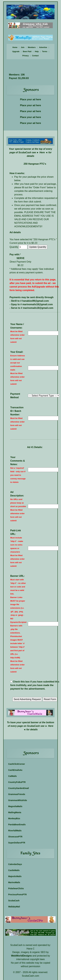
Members (32, 47)
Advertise (43, 47)
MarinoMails (14, 882)
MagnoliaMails (15, 806)
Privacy (26, 56)
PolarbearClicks (16, 888)
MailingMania (15, 812)
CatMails (12, 776)
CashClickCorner (17, 764)
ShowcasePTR (15, 837)
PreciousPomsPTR (17, 895)
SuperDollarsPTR (17, 843)
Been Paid (27, 52)
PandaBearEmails (17, 825)
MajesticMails (15, 876)
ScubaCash (14, 901)
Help (37, 52)
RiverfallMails (15, 831)
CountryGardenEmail (19, 788)
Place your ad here (30, 99)
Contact (35, 56)
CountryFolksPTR (17, 782)
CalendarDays (15, 864)
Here (42, 152)
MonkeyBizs (14, 818)
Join (23, 47)
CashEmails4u (15, 770)
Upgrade (16, 52)
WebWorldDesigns (21, 956)
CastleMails (14, 870)
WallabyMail (14, 907)
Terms (45, 52)
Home (15, 47)
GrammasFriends (17, 794)
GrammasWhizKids (18, 800)
